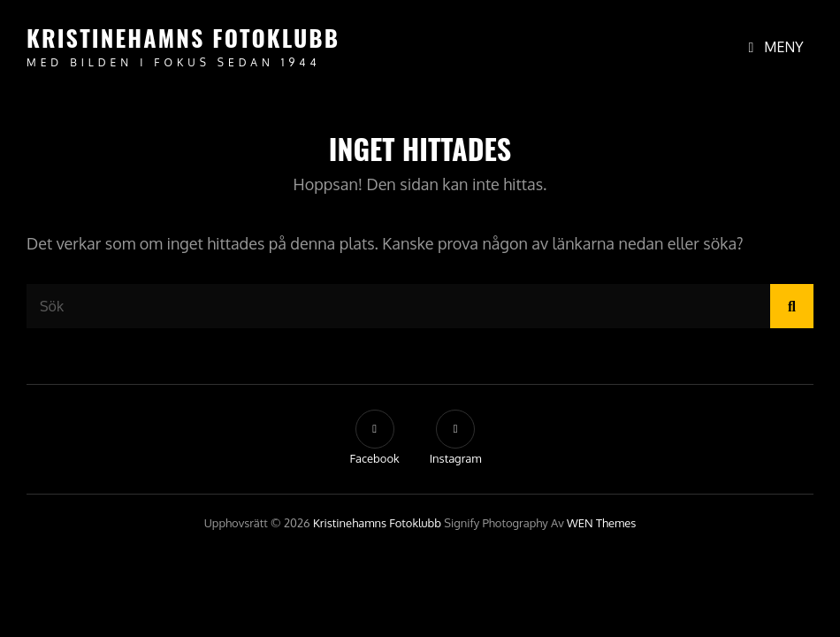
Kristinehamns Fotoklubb (183, 38)
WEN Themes (601, 523)
